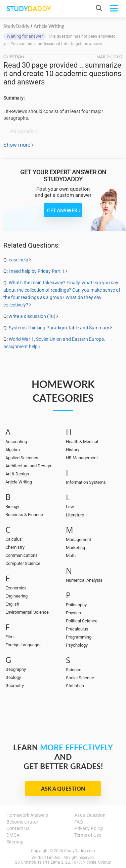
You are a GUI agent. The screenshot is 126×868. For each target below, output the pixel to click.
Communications (22, 555)
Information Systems (86, 482)
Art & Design (17, 474)
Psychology (77, 645)
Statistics (75, 686)
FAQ (79, 822)
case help (18, 260)
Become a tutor (22, 822)
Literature (75, 515)
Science (74, 670)
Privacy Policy (89, 828)
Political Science (82, 621)
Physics (73, 613)
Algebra (13, 450)
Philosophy (76, 605)
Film (9, 637)
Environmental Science (27, 612)
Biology (12, 507)
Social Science (80, 678)
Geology (13, 677)
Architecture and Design (28, 466)
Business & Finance (24, 515)
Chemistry (15, 547)
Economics (16, 588)
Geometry (15, 685)
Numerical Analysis (84, 580)
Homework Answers (27, 815)
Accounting (16, 442)
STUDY (29, 9)
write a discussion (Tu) (32, 316)
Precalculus (77, 629)
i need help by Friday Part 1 (37, 271)
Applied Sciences (22, 458)
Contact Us (18, 828)
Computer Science (23, 563)
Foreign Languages (24, 645)
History (73, 450)
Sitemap (15, 842)
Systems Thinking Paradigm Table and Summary (59, 328)
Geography (16, 669)
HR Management (82, 458)
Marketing (75, 548)
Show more (18, 145)
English (12, 604)
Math (71, 556)
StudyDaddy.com (80, 851)
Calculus (14, 539)
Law (70, 507)
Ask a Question (63, 788)
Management (78, 539)
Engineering (16, 596)
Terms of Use (88, 835)
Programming (79, 637)
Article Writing (19, 482)
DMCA (13, 835)
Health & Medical (82, 442)
